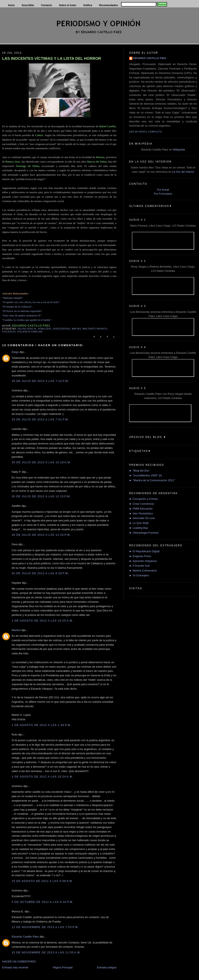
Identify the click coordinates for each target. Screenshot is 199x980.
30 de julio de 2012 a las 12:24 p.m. (41, 535)
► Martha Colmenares (143, 571)
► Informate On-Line (142, 518)
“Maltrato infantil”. (13, 298)
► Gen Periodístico (141, 513)
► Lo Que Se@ (139, 523)
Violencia (9, 332)
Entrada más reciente (15, 967)
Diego (15, 352)
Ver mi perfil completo (146, 132)
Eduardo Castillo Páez (25, 937)
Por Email (163, 190)
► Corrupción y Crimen (144, 499)
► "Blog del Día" (139, 471)
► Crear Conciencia (142, 504)
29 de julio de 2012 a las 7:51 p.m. (40, 419)
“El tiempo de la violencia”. (17, 307)
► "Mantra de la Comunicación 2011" (152, 480)
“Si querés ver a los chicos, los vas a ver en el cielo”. (31, 302)
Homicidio (45, 329)
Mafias (76, 329)
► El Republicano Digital (144, 551)
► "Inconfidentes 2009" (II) (146, 475)
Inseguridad (61, 329)
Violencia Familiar (30, 332)
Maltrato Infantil (95, 329)
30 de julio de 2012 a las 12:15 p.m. (41, 496)
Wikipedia (179, 150)
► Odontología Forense (144, 533)
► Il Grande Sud (139, 566)
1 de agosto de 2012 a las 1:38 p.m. (41, 725)
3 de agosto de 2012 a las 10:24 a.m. (42, 777)
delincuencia (27, 329)
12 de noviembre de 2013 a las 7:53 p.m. (45, 927)
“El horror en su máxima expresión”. (22, 311)
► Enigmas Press (140, 556)
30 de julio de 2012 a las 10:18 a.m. (41, 462)
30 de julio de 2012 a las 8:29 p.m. (40, 573)
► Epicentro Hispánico (143, 561)
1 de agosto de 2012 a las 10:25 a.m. (42, 621)
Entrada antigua (107, 967)
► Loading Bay (139, 528)
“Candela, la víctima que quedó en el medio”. (27, 320)
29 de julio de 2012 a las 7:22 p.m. (40, 381)
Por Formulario (163, 194)
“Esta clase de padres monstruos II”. (22, 315)
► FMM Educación (141, 509)
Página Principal (63, 967)
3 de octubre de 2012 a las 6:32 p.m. (43, 902)
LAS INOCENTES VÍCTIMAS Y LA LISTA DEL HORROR (52, 59)
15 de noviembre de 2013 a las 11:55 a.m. (46, 952)
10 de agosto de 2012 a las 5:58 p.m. (42, 881)
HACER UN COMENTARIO (19, 962)
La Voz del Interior (183, 172)
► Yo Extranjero (139, 575)
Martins (16, 630)
